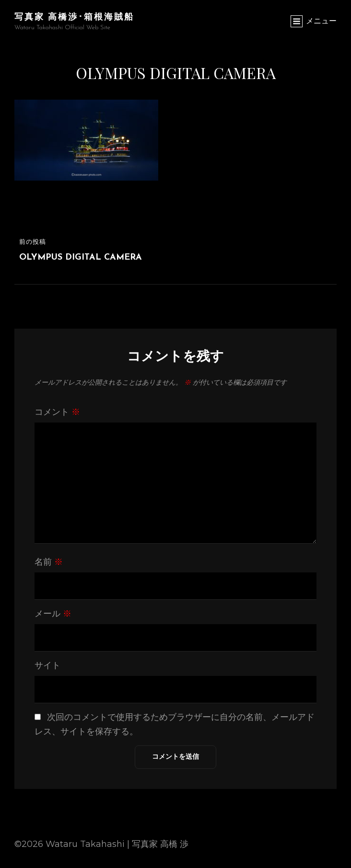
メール (53, 614)
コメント (57, 412)
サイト (47, 665)
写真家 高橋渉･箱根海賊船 (74, 16)
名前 (49, 562)
